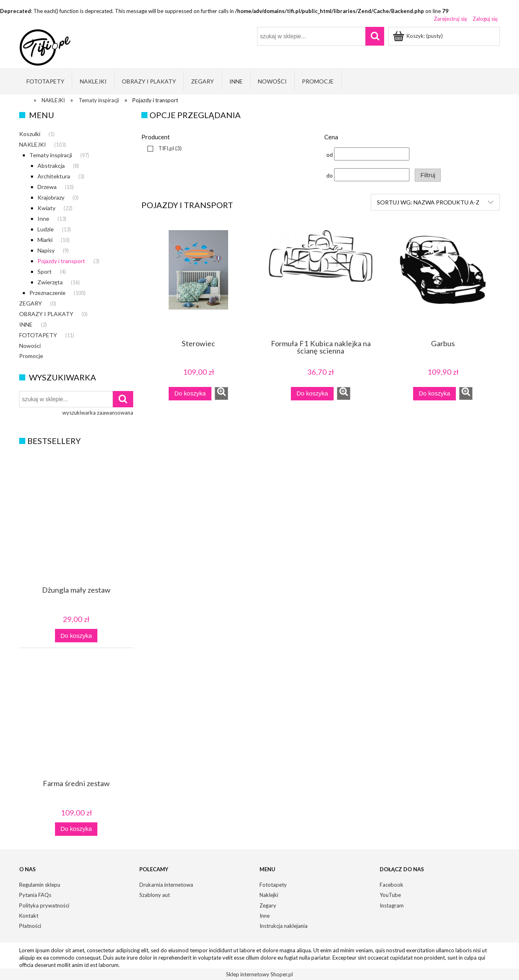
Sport (45, 271)
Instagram (392, 905)
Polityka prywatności (44, 905)
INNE (26, 324)
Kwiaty (46, 208)
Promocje (31, 356)
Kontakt (29, 916)
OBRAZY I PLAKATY (46, 314)
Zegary (268, 905)
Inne (43, 219)
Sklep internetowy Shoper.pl (259, 974)
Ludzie (46, 229)
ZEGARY (31, 303)
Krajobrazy (51, 197)
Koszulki (30, 134)
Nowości (30, 346)
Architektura (54, 176)
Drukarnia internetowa (166, 885)
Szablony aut (155, 895)
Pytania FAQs (35, 895)
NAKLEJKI (33, 144)
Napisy (46, 250)
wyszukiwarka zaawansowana (98, 413)
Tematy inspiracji (51, 155)
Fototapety (273, 885)
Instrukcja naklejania (284, 926)
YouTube (390, 895)
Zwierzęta (50, 282)
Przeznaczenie (47, 293)
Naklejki (269, 895)
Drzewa (47, 187)
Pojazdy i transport (61, 261)
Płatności (30, 926)
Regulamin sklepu (40, 885)
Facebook (391, 885)
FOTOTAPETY (38, 335)
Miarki (45, 240)
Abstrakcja (51, 166)
